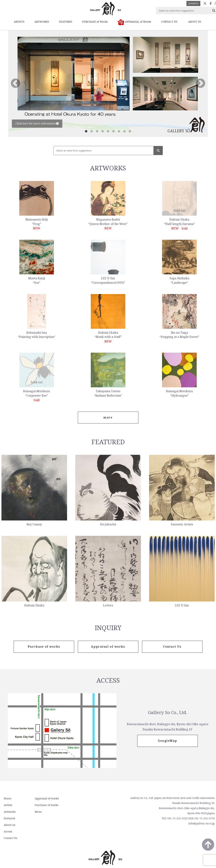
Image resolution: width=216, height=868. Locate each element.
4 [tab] (103, 131)
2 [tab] (92, 131)
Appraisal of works (45, 799)
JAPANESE (193, 3)
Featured (9, 818)
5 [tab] (108, 131)
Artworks (9, 812)
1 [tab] (86, 131)
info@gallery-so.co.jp (202, 824)
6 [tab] (114, 131)
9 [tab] (130, 131)
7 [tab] (119, 131)
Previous (15, 84)
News (37, 812)
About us (81, 799)
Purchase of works (45, 805)
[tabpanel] (108, 84)
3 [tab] (97, 131)
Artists (7, 805)
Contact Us (82, 812)
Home (7, 799)
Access (79, 805)
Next (201, 84)
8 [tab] (124, 131)
